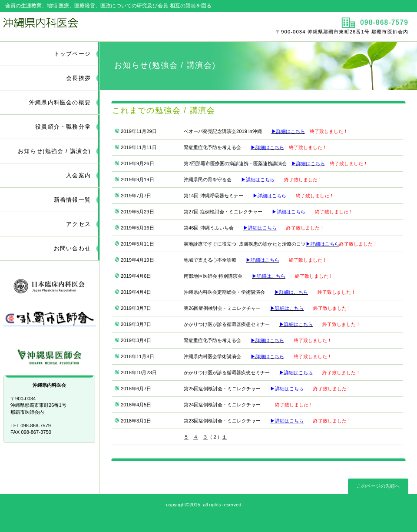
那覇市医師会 (50, 319)
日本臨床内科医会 (50, 284)
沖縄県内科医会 (103, 27)
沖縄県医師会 (50, 354)
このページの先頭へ (378, 486)
